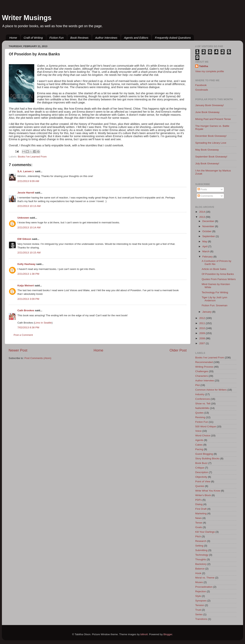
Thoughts (201, 559)
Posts (202, 189)
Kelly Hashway (27, 264)
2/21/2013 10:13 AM (29, 206)
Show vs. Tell (203, 404)
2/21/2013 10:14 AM (29, 227)
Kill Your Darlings (205, 532)
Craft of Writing (33, 38)
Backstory (201, 564)
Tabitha (204, 66)
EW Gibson (24, 239)
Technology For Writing (215, 292)
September (209, 236)
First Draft (201, 509)
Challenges (202, 371)
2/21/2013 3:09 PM (28, 299)
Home (13, 38)
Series (199, 614)
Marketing (201, 513)
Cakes (199, 445)
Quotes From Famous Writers (219, 279)
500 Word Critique (206, 426)
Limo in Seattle (43, 323)
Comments (205, 196)
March (206, 251)
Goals (199, 527)
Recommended (204, 362)
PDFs (198, 500)
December (209, 221)
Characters (202, 376)
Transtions (201, 619)
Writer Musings (27, 18)
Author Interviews (106, 38)
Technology (202, 555)
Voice (198, 431)
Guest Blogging (204, 454)
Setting (199, 546)
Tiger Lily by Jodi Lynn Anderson (214, 299)
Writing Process (204, 367)
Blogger (168, 634)
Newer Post (18, 350)
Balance (200, 569)
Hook (198, 573)
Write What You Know (208, 491)
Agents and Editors (136, 38)
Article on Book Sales (214, 269)
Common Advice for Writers (211, 390)
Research (201, 541)
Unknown (23, 218)
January (207, 312)
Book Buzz (201, 463)
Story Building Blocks (207, 458)
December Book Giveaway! (211, 136)
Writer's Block (203, 495)
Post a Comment (23, 335)
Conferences (203, 399)
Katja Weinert (26, 286)
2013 (203, 217)
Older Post (178, 350)
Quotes (199, 413)
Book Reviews (79, 38)
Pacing (199, 449)
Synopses (201, 601)
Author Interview (205, 381)
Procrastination (204, 587)
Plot (197, 385)
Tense (199, 523)
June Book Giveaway (207, 112)
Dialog (199, 504)
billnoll (144, 634)
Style (198, 596)
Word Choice (203, 435)
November (209, 226)
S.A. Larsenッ (26, 171)
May (205, 241)
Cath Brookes (26, 310)
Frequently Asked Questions (173, 38)
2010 (203, 328)
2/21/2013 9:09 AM (28, 181)
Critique (200, 468)
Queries (200, 486)
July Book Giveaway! (207, 163)
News (198, 518)
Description (202, 472)
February (208, 257)
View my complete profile (210, 71)
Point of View (203, 481)
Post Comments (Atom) (38, 358)
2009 (203, 333)
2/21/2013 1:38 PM (28, 274)
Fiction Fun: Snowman (215, 305)
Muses (199, 582)
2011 (203, 323)
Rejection (201, 591)
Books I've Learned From (32, 157)
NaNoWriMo (202, 408)
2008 (203, 338)
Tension (200, 605)
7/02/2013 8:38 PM (28, 327)
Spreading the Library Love (211, 143)
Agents (199, 440)
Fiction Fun (56, 38)
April (205, 246)
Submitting (201, 550)
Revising (200, 417)
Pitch (198, 536)
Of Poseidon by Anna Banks (218, 274)
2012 (203, 318)
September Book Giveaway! (211, 157)
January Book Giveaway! (209, 105)
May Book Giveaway (207, 150)
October (207, 231)
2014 (203, 212)
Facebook (201, 85)
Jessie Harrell (26, 193)
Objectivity (201, 477)
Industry (200, 394)
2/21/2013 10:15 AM (29, 253)
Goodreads (202, 90)
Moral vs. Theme (205, 578)
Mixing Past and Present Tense (213, 119)
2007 (203, 343)
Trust (198, 610)
